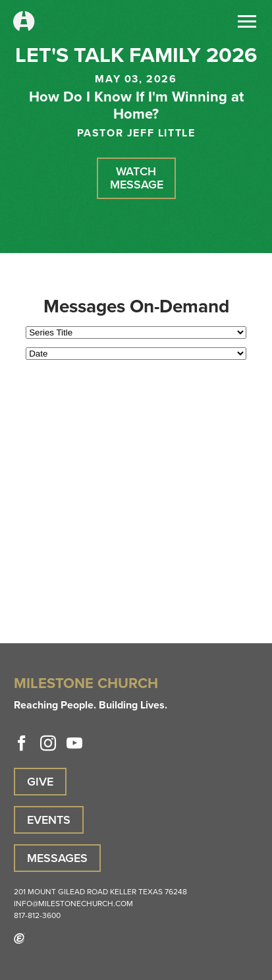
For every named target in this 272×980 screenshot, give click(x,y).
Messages (57, 858)
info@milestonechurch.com (73, 904)
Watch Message (137, 178)
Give (40, 782)
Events (49, 820)
